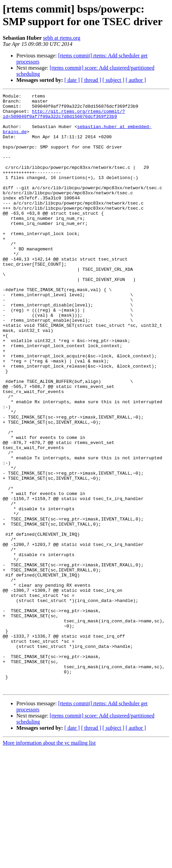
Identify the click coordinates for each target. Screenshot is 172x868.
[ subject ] (113, 80)
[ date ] (72, 80)
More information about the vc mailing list (49, 862)
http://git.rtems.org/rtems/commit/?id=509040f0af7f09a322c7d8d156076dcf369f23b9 (64, 118)
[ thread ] (91, 80)
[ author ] (136, 80)
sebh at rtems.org (61, 38)
